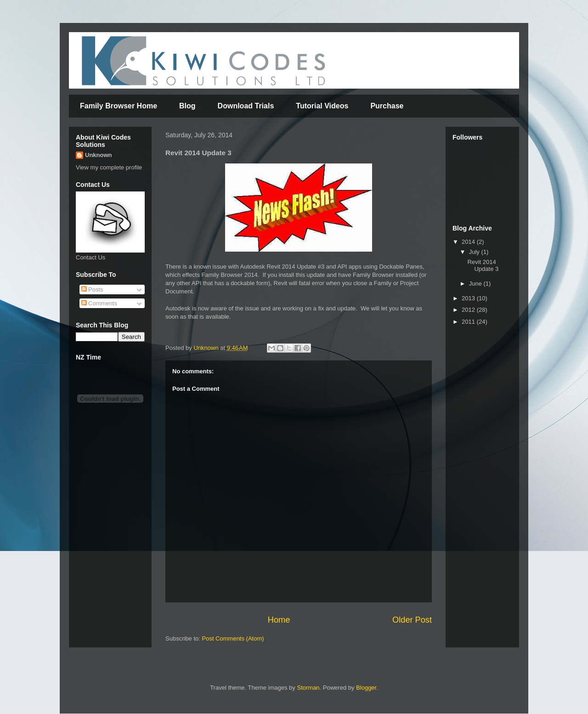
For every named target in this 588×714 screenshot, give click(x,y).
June (476, 284)
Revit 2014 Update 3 (483, 266)
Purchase (387, 106)
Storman (308, 688)
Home (279, 620)
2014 (469, 242)
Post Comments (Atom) (233, 638)
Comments (99, 303)
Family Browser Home (119, 106)
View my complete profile (109, 167)
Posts (92, 290)
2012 (469, 310)
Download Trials (246, 106)
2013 (469, 298)
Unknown (99, 155)
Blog (187, 106)
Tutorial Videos (322, 106)
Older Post (412, 620)
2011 (469, 322)
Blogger (366, 688)
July (475, 252)
